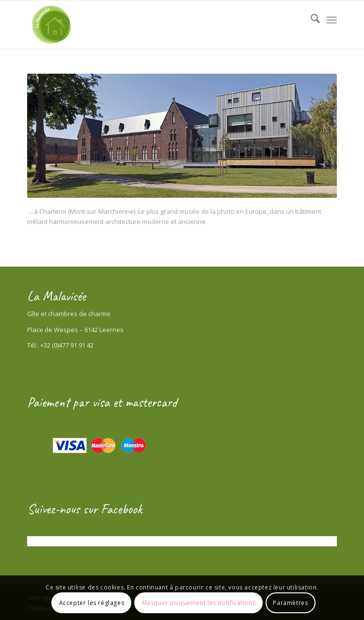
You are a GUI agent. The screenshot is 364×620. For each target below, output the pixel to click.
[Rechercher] (310, 20)
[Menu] (332, 20)
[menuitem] (310, 20)
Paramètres (290, 603)
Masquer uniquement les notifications (199, 603)
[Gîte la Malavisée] (151, 25)
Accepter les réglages (92, 603)
